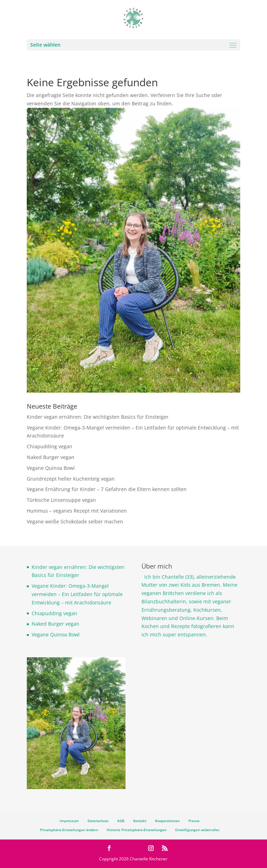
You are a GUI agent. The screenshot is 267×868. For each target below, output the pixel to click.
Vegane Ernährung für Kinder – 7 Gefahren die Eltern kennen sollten (107, 489)
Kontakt (140, 821)
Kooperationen (167, 821)
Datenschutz (98, 821)
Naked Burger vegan (51, 457)
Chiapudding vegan (50, 446)
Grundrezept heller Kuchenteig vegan (71, 479)
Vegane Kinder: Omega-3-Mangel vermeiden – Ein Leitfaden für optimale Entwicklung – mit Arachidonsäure (77, 594)
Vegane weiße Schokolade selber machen (75, 521)
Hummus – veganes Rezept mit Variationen (77, 511)
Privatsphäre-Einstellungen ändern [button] (69, 830)
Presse (194, 821)
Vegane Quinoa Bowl (51, 468)
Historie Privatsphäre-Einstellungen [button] (137, 830)
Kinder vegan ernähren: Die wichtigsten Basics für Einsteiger (98, 417)
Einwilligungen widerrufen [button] (197, 830)
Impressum (69, 821)
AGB (121, 821)
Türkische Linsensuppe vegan (61, 500)
